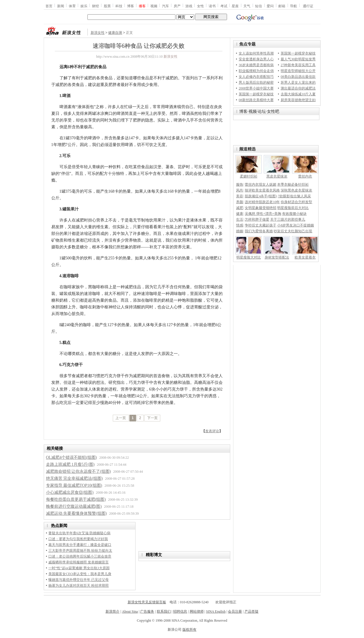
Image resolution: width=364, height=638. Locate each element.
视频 (154, 6)
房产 (177, 6)
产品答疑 (252, 611)
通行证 (308, 6)
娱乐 (84, 6)
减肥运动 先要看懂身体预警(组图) (77, 513)
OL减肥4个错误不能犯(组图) (72, 457)
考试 (224, 6)
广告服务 (147, 611)
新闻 (61, 6)
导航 (293, 6)
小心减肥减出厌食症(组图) (70, 492)
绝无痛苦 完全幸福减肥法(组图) (74, 478)
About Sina (130, 611)
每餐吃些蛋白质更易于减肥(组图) (76, 499)
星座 (235, 6)
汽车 (166, 6)
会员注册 (235, 611)
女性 (201, 6)
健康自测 (115, 33)
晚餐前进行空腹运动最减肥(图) (74, 506)
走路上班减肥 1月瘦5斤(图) (70, 464)
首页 (49, 6)
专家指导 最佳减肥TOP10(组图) (74, 485)
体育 (72, 6)
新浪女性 (98, 33)
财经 (96, 6)
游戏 (189, 6)
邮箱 (282, 6)
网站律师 (197, 611)
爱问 (270, 6)
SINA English (216, 611)
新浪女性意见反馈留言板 (147, 602)
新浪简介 (112, 611)
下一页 (152, 418)
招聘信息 (180, 611)
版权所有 (189, 630)
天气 (247, 6)
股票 (107, 6)
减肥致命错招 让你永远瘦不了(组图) (79, 471)
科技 (119, 6)
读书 (212, 6)
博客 (131, 6)
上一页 (121, 418)
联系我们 (164, 611)
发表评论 (212, 431)
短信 (259, 6)
